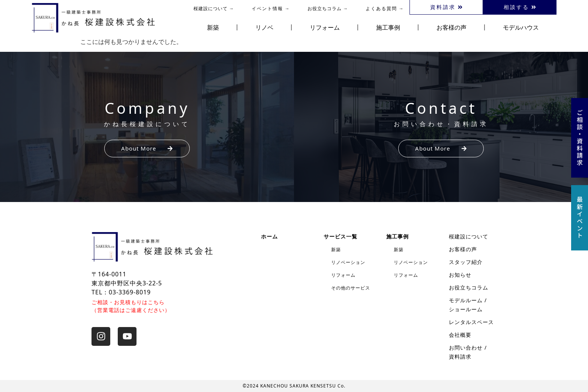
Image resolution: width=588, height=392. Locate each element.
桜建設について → (214, 8)
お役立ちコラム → (328, 8)
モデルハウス (521, 27)
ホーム (269, 236)
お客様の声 (451, 27)
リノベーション (348, 262)
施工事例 (388, 27)
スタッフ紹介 (466, 262)
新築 (213, 27)
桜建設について (469, 236)
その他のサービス (351, 288)
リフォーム (325, 27)
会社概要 (460, 335)
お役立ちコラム (469, 287)
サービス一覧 (340, 236)
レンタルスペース (471, 322)
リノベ (264, 27)
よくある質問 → (385, 8)
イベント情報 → (271, 8)
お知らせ (460, 275)
